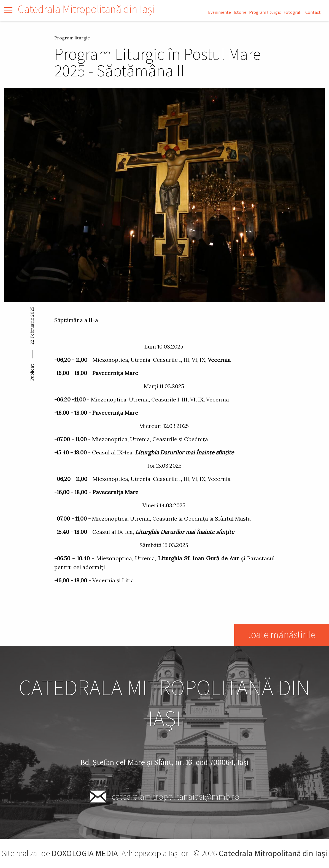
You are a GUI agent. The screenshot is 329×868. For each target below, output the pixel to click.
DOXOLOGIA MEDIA (85, 854)
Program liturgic (265, 12)
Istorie (240, 12)
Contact (313, 12)
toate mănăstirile (282, 635)
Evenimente (219, 12)
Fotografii (293, 12)
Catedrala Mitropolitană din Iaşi (86, 10)
